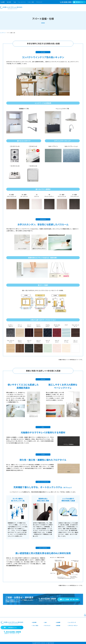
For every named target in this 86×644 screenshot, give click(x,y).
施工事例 (9, 2)
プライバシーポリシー (73, 626)
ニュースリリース (22, 2)
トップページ (3, 33)
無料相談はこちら (80, 2)
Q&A (15, 2)
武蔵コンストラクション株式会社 (11, 8)
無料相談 (58, 626)
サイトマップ (39, 2)
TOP (85, 616)
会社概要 (3, 2)
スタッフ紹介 (31, 2)
